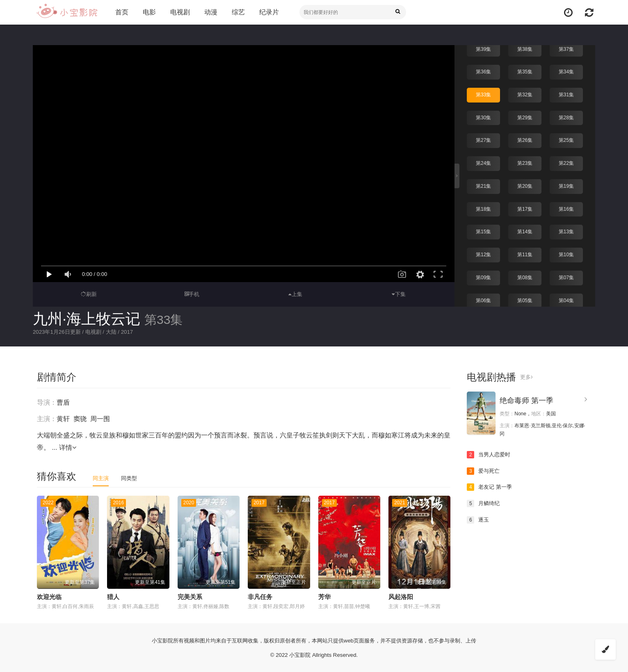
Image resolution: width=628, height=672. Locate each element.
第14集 (525, 230)
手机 (192, 294)
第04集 (566, 299)
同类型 (131, 478)
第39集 (483, 48)
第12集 (483, 253)
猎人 (113, 596)
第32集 (525, 94)
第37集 (566, 48)
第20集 (525, 185)
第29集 (525, 117)
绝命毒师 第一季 (526, 400)
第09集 (483, 276)
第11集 (525, 253)
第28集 (566, 117)
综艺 (237, 12)
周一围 (100, 418)
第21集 (483, 185)
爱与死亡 (484, 471)
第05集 (525, 299)
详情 (68, 447)
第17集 (525, 208)
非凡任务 (260, 596)
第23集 (525, 162)
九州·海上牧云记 (87, 319)
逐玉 (478, 519)
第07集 (566, 276)
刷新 (89, 294)
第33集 (483, 94)
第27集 (483, 139)
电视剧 (178, 12)
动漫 (209, 12)
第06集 (483, 299)
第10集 (566, 253)
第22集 (566, 162)
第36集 (483, 71)
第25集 (566, 139)
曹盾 (63, 402)
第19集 (566, 185)
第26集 (525, 139)
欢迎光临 (49, 596)
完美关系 (190, 596)
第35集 (525, 71)
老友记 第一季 (491, 487)
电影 (148, 12)
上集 (295, 294)
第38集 (525, 48)
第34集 (566, 71)
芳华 (324, 596)
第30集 (483, 117)
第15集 (483, 230)
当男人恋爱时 (490, 454)
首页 (120, 12)
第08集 (525, 276)
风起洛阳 (401, 596)
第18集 (483, 208)
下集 (399, 294)
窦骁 (80, 418)
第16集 (566, 208)
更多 (527, 377)
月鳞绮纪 (484, 503)
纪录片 (267, 12)
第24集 (483, 162)
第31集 (566, 94)
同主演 (101, 478)
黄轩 (63, 418)
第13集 (566, 230)
